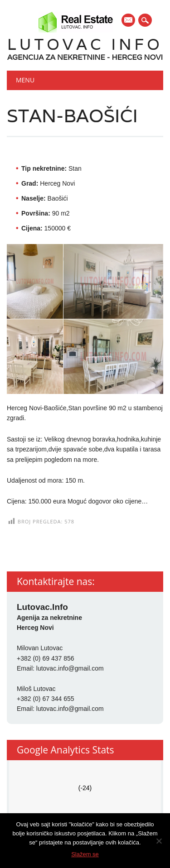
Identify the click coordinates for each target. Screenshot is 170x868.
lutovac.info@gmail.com (70, 668)
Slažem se (85, 854)
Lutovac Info (85, 44)
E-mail (129, 21)
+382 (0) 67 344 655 (46, 699)
